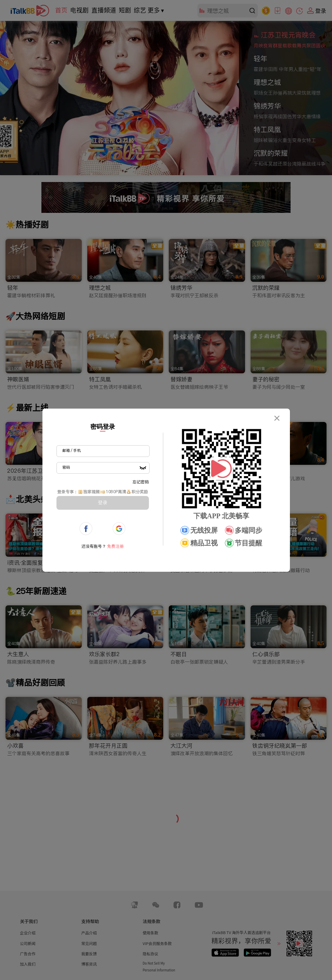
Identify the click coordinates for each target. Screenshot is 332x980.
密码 (66, 467)
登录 (103, 503)
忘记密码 (141, 482)
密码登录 (103, 427)
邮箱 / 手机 (72, 450)
